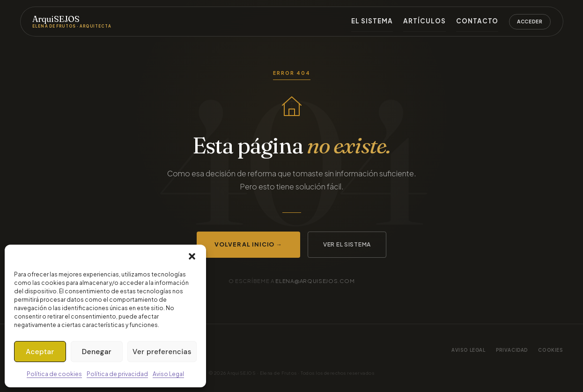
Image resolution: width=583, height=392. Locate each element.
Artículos (439, 21)
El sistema (396, 21)
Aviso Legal (168, 374)
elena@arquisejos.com (315, 281)
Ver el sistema (347, 244)
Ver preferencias (162, 352)
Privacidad (512, 350)
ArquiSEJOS (72, 22)
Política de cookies (54, 374)
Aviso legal (469, 350)
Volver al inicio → (248, 244)
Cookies (550, 350)
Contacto (482, 21)
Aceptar (40, 352)
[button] (192, 256)
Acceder (530, 21)
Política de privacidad (117, 374)
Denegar (97, 352)
